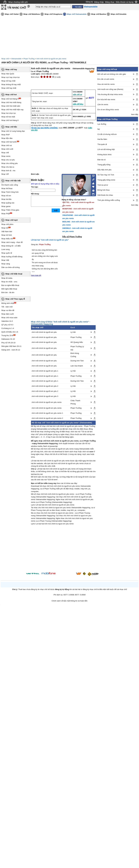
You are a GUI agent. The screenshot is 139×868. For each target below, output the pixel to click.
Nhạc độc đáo (7, 138)
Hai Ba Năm (102, 139)
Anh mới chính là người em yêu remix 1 (47, 413)
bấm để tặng (78, 104)
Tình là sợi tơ (103, 185)
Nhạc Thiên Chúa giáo (10, 210)
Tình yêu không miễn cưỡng (109, 200)
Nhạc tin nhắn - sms (9, 282)
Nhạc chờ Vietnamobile (77, 14)
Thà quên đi (102, 144)
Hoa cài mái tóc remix (106, 84)
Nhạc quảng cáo (8, 203)
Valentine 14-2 (7, 321)
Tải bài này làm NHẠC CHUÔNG (44, 128)
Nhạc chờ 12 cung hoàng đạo (13, 131)
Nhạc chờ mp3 (11, 220)
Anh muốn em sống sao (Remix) (110, 89)
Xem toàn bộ (36, 275)
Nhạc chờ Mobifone (32, 14)
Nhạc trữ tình (7, 235)
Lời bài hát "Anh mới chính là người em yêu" (50, 240)
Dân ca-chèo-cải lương (10, 267)
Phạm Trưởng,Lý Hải (77, 348)
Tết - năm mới (7, 307)
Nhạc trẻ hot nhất (8, 117)
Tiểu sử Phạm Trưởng (72, 237)
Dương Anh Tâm (77, 361)
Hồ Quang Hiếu (77, 342)
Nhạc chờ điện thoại (14, 274)
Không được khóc (105, 155)
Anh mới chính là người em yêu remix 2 (47, 418)
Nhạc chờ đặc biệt (13, 181)
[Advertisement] (63, 549)
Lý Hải (73, 332)
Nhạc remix (6, 156)
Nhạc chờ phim (7, 224)
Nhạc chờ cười (7, 149)
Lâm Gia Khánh (77, 366)
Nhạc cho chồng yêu (10, 163)
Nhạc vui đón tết (8, 310)
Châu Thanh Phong (75, 402)
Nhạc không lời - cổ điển (11, 246)
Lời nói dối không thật (106, 149)
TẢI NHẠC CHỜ (17, 8)
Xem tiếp (135, 114)
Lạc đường (102, 124)
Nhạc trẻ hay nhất (8, 81)
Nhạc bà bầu (6, 199)
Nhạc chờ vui (7, 145)
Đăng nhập (99, 2)
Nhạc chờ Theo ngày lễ (15, 299)
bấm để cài (77, 95)
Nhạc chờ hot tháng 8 (10, 120)
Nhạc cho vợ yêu (8, 160)
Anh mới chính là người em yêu (44, 332)
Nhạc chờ (5, 59)
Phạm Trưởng (29, 59)
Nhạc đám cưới (8, 314)
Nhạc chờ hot (11, 95)
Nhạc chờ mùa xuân (9, 318)
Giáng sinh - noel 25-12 (11, 350)
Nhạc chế (5, 153)
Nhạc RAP (6, 135)
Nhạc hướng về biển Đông (12, 257)
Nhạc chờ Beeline (99, 14)
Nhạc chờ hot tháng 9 (10, 99)
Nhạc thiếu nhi (7, 239)
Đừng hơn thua (103, 190)
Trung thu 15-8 (7, 335)
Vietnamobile (16, 59)
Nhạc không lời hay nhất (11, 84)
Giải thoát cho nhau (105, 195)
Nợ (99, 129)
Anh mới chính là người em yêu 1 (45, 371)
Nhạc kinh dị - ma (8, 171)
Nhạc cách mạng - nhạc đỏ (12, 242)
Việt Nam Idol (7, 231)
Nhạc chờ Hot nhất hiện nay (12, 110)
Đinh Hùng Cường (75, 355)
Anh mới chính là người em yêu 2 (45, 386)
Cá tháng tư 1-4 (8, 328)
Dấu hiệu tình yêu (104, 170)
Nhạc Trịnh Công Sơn (10, 192)
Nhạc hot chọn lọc (9, 113)
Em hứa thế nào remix (106, 100)
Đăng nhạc (110, 2)
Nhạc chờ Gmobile (118, 14)
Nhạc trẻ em (6, 196)
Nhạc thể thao (7, 188)
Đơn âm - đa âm (8, 292)
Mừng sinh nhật (8, 303)
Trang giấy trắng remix (106, 180)
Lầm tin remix (103, 104)
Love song (6, 249)
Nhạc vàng (6, 264)
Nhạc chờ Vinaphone (53, 14)
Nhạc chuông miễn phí (18, 2)
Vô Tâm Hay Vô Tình (106, 175)
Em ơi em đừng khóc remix (108, 110)
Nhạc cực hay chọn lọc (11, 77)
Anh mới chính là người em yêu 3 (45, 396)
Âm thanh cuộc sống (10, 185)
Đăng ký (89, 2)
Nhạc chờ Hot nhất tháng (11, 102)
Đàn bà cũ (101, 160)
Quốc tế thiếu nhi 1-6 (10, 332)
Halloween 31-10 (8, 339)
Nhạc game (6, 206)
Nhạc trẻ (5, 228)
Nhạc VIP (5, 174)
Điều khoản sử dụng (125, 2)
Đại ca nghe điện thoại (10, 285)
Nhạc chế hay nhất (9, 88)
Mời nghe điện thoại (9, 289)
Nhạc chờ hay (11, 69)
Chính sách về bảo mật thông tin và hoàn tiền (70, 601)
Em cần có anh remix (106, 79)
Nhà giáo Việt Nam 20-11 (11, 346)
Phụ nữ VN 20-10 (8, 343)
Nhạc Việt (5, 260)
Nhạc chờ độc (11, 127)
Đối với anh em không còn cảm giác (112, 74)
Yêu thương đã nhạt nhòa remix (110, 94)
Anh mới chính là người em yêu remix (51, 59)
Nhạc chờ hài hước (9, 142)
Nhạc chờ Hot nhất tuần (11, 106)
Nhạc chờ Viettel (12, 14)
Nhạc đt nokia (7, 278)
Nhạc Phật (6, 214)
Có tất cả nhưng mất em (107, 134)
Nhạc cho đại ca (8, 167)
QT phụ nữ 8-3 (7, 325)
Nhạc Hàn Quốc (8, 74)
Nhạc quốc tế (7, 253)
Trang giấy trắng (104, 165)
